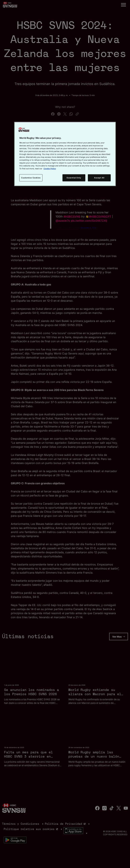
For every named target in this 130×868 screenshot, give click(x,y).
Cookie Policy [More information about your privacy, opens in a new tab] (50, 169)
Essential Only (74, 178)
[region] (65, 154)
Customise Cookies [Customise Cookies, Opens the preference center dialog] (31, 178)
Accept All (99, 178)
